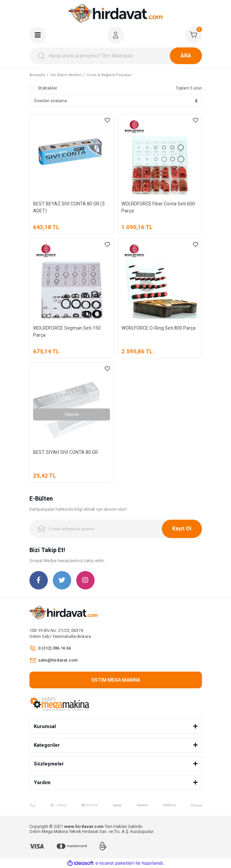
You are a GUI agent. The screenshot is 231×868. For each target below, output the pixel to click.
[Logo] (116, 13)
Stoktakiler (47, 88)
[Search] (116, 56)
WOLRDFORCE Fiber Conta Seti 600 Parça (158, 207)
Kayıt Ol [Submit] (182, 529)
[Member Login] (116, 35)
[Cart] (194, 35)
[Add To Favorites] (107, 120)
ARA (186, 56)
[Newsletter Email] (116, 529)
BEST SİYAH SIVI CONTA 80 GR (66, 452)
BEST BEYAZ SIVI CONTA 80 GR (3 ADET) (69, 207)
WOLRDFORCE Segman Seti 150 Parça (67, 331)
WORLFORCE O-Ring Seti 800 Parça (158, 328)
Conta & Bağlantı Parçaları (109, 75)
